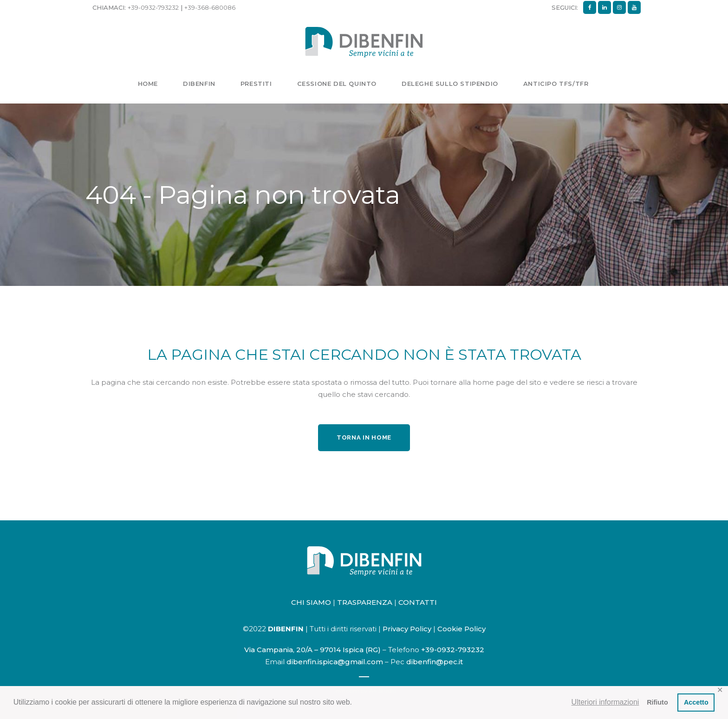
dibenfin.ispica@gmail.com (335, 662)
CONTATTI (418, 602)
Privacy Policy (407, 629)
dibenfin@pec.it (435, 662)
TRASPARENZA (365, 602)
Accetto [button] (696, 702)
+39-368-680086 (210, 7)
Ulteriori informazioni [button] (605, 702)
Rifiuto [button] (657, 702)
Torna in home (364, 437)
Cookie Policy (461, 629)
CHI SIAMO (311, 602)
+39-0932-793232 (153, 7)
